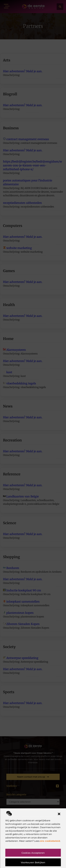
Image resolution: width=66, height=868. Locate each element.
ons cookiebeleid (50, 841)
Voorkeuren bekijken (33, 862)
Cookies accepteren (33, 853)
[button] (59, 814)
